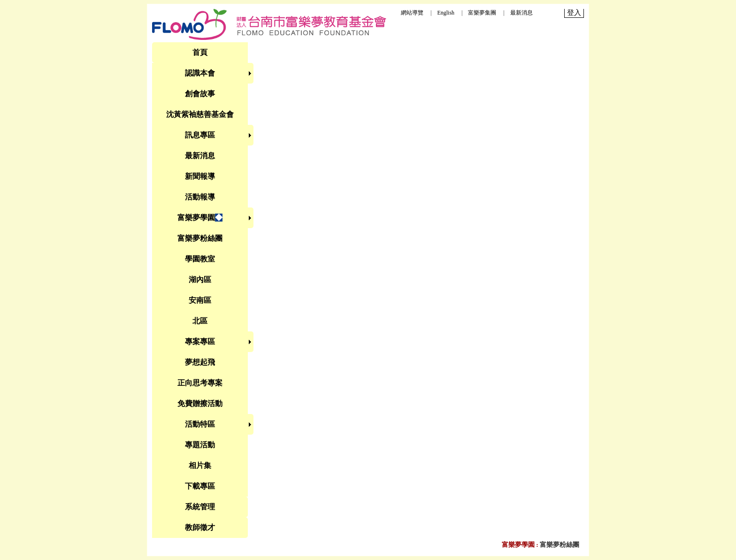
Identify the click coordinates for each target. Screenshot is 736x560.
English (446, 13)
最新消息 (521, 13)
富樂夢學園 (518, 545)
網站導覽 (412, 13)
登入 (574, 13)
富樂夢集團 (482, 13)
